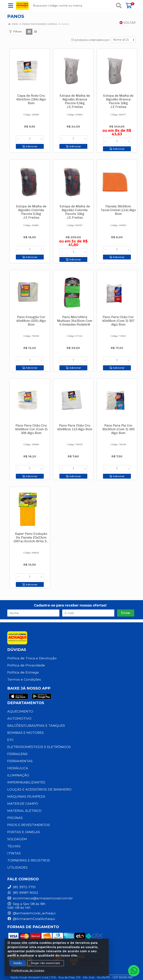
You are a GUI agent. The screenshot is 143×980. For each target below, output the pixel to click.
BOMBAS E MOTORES (26, 733)
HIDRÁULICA (18, 768)
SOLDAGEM (17, 839)
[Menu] (11, 6)
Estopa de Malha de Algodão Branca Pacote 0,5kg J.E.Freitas (75, 101)
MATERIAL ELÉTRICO (24, 811)
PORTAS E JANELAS (24, 832)
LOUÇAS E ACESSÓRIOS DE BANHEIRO (39, 789)
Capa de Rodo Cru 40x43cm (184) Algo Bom (31, 99)
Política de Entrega (23, 672)
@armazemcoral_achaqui (31, 913)
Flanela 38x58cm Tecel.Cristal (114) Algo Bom (118, 210)
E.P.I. (11, 740)
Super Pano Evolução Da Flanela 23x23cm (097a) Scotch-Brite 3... (31, 537)
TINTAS (14, 853)
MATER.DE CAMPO (23, 804)
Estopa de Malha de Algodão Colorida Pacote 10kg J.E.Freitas (75, 212)
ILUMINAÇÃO (18, 775)
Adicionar (30, 146)
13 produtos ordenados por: (91, 40)
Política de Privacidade (26, 665)
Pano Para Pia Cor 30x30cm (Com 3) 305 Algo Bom (118, 429)
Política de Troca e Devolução (32, 658)
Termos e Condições (24, 679)
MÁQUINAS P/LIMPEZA (26, 796)
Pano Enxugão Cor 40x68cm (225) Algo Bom (31, 321)
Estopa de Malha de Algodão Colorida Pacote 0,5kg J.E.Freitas (31, 212)
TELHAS (14, 846)
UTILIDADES (17, 867)
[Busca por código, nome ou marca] (72, 6)
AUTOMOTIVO (19, 718)
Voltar (128, 23)
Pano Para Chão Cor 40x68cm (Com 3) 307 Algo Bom (118, 321)
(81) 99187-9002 (23, 893)
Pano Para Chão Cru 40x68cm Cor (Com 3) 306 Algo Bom (31, 429)
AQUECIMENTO (20, 711)
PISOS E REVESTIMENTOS (29, 825)
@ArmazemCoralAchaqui (31, 919)
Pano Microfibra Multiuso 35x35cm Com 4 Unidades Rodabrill (75, 321)
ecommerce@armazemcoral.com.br (40, 898)
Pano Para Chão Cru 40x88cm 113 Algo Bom (75, 427)
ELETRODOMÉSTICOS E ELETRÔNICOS (39, 747)
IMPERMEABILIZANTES (26, 782)
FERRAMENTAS (20, 761)
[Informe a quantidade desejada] (30, 139)
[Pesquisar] (119, 6)
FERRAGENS (17, 754)
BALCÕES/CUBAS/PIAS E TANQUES (36, 725)
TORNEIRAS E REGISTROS (29, 860)
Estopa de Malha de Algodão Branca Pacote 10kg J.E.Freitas (118, 101)
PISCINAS (15, 818)
